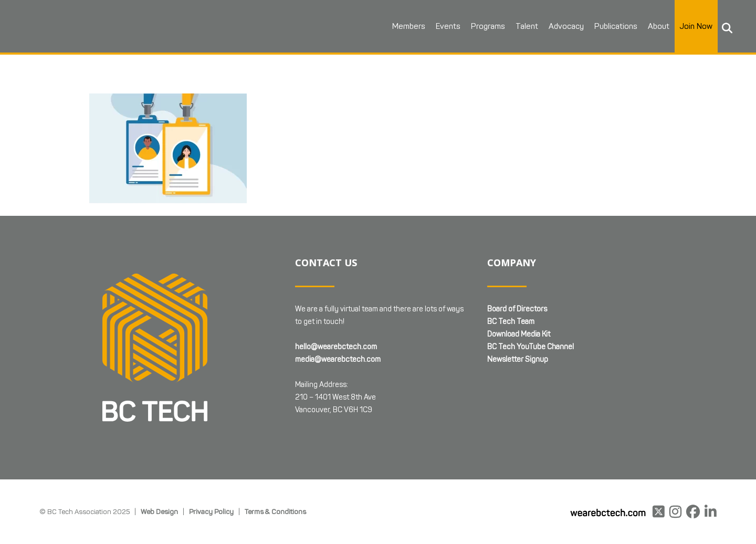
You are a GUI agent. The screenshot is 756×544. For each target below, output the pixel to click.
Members (409, 26)
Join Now (696, 26)
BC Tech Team (511, 322)
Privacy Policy (211, 511)
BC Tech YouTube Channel (531, 347)
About (659, 26)
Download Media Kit (519, 334)
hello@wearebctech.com (336, 347)
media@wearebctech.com (338, 359)
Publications (616, 26)
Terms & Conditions (275, 511)
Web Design (159, 511)
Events (448, 26)
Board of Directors (517, 309)
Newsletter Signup (518, 359)
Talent (527, 26)
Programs (488, 26)
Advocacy (566, 26)
